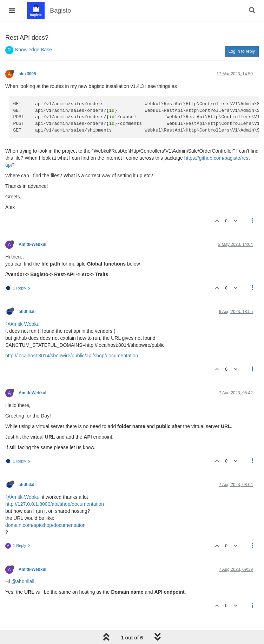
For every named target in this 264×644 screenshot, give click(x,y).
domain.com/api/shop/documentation (45, 525)
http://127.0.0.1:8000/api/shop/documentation (55, 504)
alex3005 (27, 74)
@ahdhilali (23, 581)
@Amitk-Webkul (23, 324)
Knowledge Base (34, 50)
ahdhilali (27, 312)
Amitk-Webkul (32, 244)
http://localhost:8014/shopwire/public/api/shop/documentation (72, 356)
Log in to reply (242, 51)
